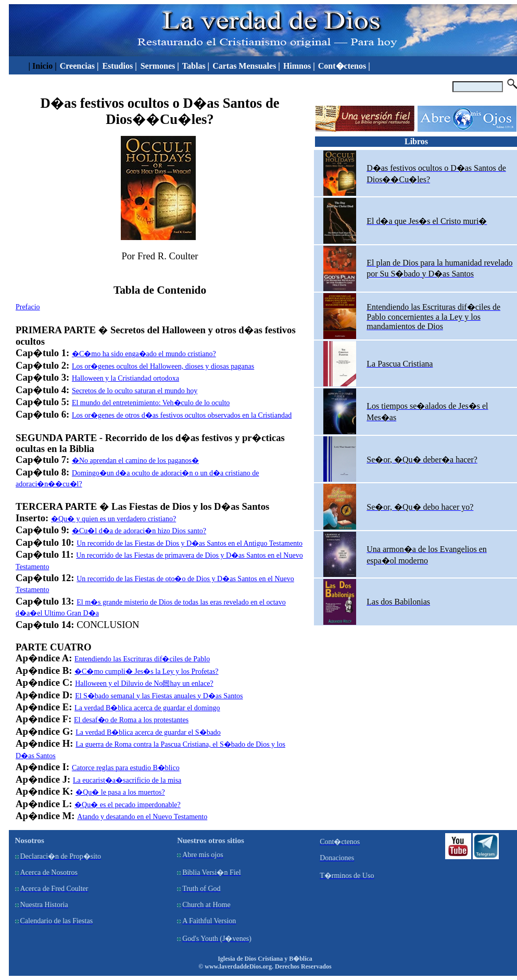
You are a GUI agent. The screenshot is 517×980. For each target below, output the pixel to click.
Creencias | (80, 66)
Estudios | (120, 66)
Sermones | (160, 66)
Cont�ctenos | (344, 66)
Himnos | (299, 66)
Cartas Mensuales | (246, 66)
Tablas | (196, 66)
